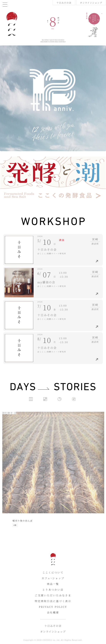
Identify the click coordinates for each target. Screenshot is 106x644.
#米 (15, 525)
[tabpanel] (53, 139)
